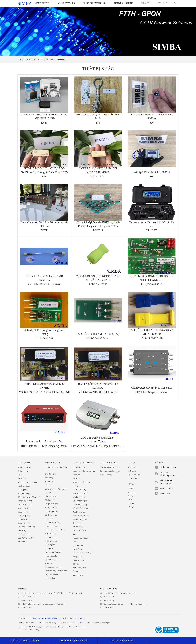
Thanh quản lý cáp (80, 560)
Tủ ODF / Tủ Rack (24, 504)
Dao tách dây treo (80, 519)
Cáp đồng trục (51, 474)
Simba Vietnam (167, 489)
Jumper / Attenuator (53, 567)
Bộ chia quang (23, 493)
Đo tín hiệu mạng (79, 490)
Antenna (49, 563)
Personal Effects (134, 478)
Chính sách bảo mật (68, 623)
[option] (98, 32)
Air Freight (132, 471)
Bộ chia (48, 485)
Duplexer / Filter (52, 574)
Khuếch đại (50, 481)
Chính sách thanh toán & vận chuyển (95, 623)
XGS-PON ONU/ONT (26, 538)
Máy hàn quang (79, 497)
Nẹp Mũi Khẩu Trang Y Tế (110, 467)
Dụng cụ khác (78, 545)
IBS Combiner (51, 560)
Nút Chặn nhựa (106, 475)
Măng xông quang (25, 501)
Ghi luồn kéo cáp (80, 467)
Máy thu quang (24, 486)
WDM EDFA (22, 478)
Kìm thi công (78, 523)
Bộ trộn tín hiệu (51, 507)
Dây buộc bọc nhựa (81, 516)
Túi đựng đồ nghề (80, 501)
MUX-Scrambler (52, 526)
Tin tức (130, 496)
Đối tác (130, 500)
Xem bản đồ (27, 607)
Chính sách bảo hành (26, 623)
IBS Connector (51, 541)
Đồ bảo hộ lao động (81, 508)
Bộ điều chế (50, 500)
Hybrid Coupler (51, 556)
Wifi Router (22, 542)
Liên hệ (131, 507)
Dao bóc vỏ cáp (79, 512)
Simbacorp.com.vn (168, 467)
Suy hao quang (24, 516)
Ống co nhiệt (78, 571)
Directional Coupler (53, 552)
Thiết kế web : (68, 618)
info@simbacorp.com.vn (32, 604)
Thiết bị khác (50, 578)
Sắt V (75, 534)
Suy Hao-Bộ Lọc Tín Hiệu (55, 530)
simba (25, 3)
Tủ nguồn (76, 475)
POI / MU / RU (51, 533)
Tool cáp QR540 (79, 530)
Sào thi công (78, 575)
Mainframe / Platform (26, 527)
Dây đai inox (78, 527)
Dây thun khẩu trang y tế (110, 471)
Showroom (132, 492)
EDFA (20, 475)
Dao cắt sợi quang (80, 504)
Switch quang (23, 471)
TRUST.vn (78, 618)
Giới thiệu (132, 489)
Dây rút (76, 564)
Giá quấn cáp (78, 549)
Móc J (75, 542)
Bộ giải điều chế (51, 504)
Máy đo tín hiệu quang (82, 482)
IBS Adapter (50, 545)
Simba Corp (165, 494)
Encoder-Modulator (53, 522)
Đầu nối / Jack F (51, 496)
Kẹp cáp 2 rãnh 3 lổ (80, 493)
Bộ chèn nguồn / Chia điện (56, 489)
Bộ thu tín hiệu (51, 515)
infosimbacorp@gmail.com (54, 604)
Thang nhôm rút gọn (81, 538)
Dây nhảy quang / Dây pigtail (29, 497)
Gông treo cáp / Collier (82, 553)
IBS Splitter (50, 548)
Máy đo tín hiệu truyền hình (84, 471)
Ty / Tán (76, 486)
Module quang (24, 523)
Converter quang (24, 519)
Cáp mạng (49, 478)
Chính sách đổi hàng (47, 623)
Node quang (23, 490)
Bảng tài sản (77, 557)
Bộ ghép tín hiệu (52, 511)
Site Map (131, 503)
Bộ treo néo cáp (79, 568)
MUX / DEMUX (23, 508)
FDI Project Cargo (135, 475)
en (159, 3)
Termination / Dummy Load (56, 571)
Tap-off (48, 493)
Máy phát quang (24, 467)
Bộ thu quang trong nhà (27, 482)
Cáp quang (22, 530)
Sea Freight (132, 467)
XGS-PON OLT (23, 534)
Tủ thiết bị (77, 478)
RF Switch (49, 519)
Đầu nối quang (24, 512)
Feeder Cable (51, 537)
